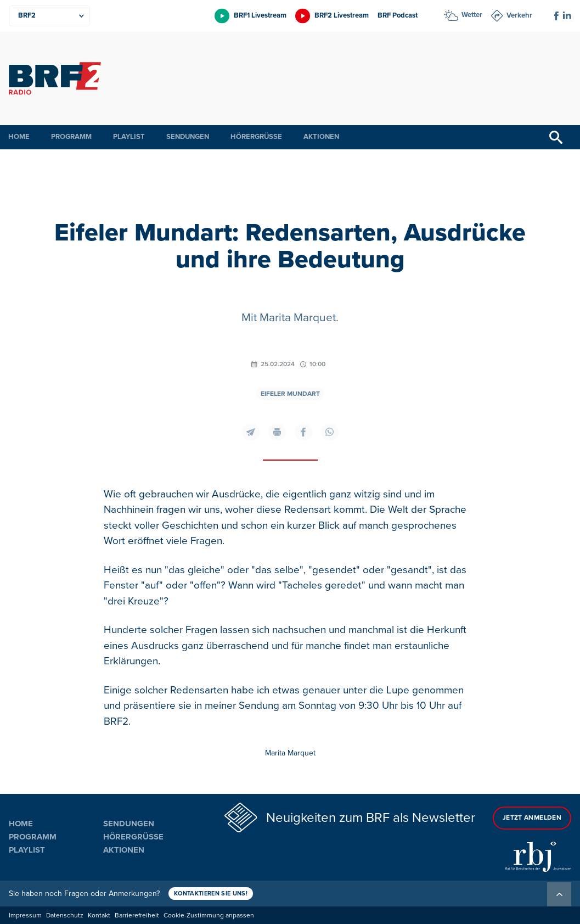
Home (19, 137)
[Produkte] (49, 16)
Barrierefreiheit (137, 915)
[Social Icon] (556, 16)
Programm (71, 137)
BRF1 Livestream (260, 15)
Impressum (25, 915)
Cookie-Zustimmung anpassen (209, 915)
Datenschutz (65, 915)
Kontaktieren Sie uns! (211, 894)
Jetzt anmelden (532, 818)
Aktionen (321, 137)
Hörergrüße (256, 137)
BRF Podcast (398, 15)
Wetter (472, 15)
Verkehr (519, 15)
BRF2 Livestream (342, 15)
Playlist (129, 137)
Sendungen (188, 137)
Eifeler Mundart (290, 394)
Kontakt (99, 915)
